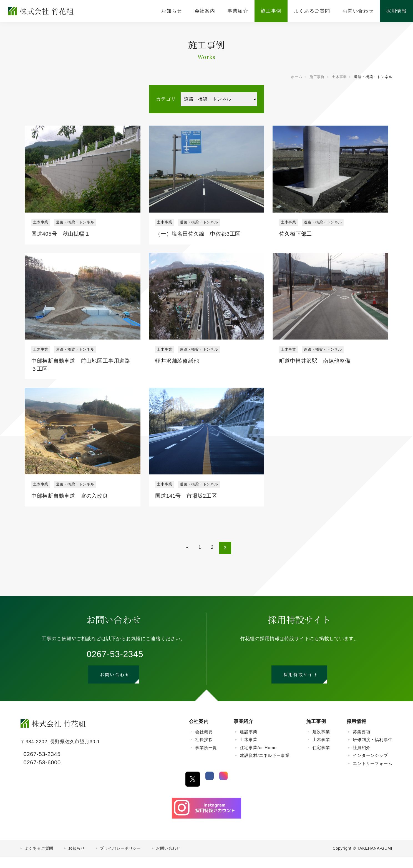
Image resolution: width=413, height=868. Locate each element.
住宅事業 (321, 758)
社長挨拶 (204, 751)
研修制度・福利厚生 (373, 751)
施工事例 (316, 733)
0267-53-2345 (115, 661)
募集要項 (362, 743)
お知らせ (76, 859)
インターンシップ (370, 766)
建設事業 (249, 743)
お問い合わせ (168, 859)
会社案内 (199, 733)
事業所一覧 (206, 758)
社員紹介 (362, 758)
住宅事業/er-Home (258, 758)
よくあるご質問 (39, 859)
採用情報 (357, 733)
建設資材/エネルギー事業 (265, 766)
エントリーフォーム (373, 774)
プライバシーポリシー (120, 859)
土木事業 (249, 751)
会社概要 (204, 743)
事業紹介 (244, 733)
